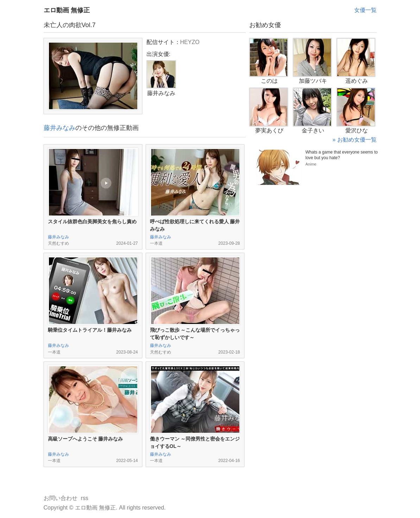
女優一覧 (365, 10)
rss (85, 498)
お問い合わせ (61, 498)
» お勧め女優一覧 (354, 140)
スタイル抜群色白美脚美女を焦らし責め (92, 221)
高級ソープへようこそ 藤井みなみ (86, 439)
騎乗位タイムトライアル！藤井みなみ (90, 330)
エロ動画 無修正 (67, 10)
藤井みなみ (59, 128)
